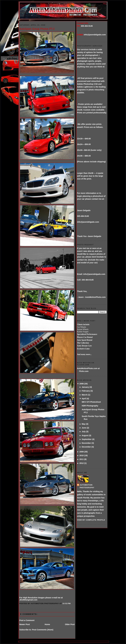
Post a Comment (27, 620)
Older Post (70, 624)
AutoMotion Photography (87, 486)
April (84, 399)
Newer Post (25, 624)
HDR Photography (90, 406)
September (87, 439)
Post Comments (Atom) (43, 630)
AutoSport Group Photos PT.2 (37, 29)
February (86, 391)
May (84, 424)
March (85, 395)
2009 (82, 452)
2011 (82, 459)
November (86, 443)
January (85, 387)
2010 (82, 455)
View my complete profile (91, 520)
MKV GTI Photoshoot (91, 402)
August (85, 435)
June (84, 428)
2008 (82, 384)
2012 (82, 463)
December (86, 447)
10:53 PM (67, 604)
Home (47, 624)
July (84, 432)
